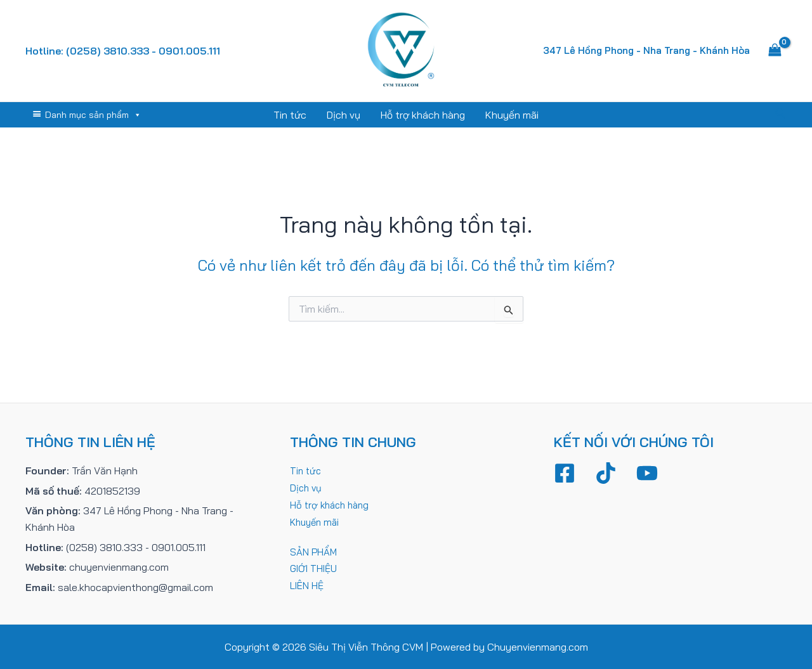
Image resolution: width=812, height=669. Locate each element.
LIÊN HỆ (307, 584)
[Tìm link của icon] (781, 115)
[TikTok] (606, 473)
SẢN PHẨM (314, 550)
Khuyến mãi (512, 115)
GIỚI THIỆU (315, 567)
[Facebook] (565, 473)
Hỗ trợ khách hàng (423, 115)
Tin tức (290, 115)
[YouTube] (647, 473)
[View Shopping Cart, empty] (775, 51)
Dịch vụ (344, 115)
